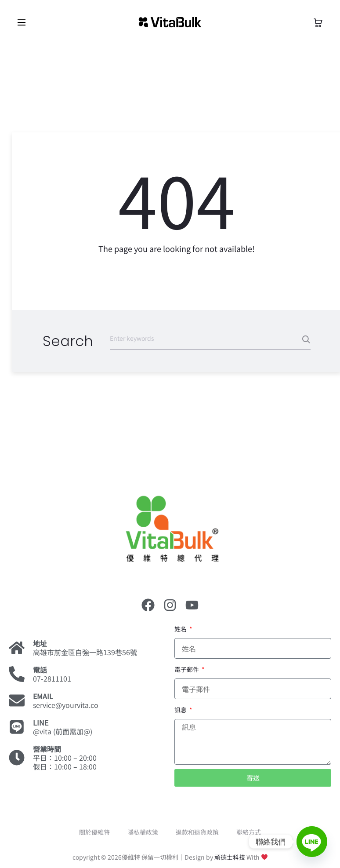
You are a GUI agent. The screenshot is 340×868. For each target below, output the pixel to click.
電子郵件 (187, 669)
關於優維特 (94, 832)
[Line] (312, 842)
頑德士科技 (230, 857)
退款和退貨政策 (197, 832)
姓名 (181, 629)
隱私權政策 (143, 832)
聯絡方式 (249, 832)
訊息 (181, 710)
